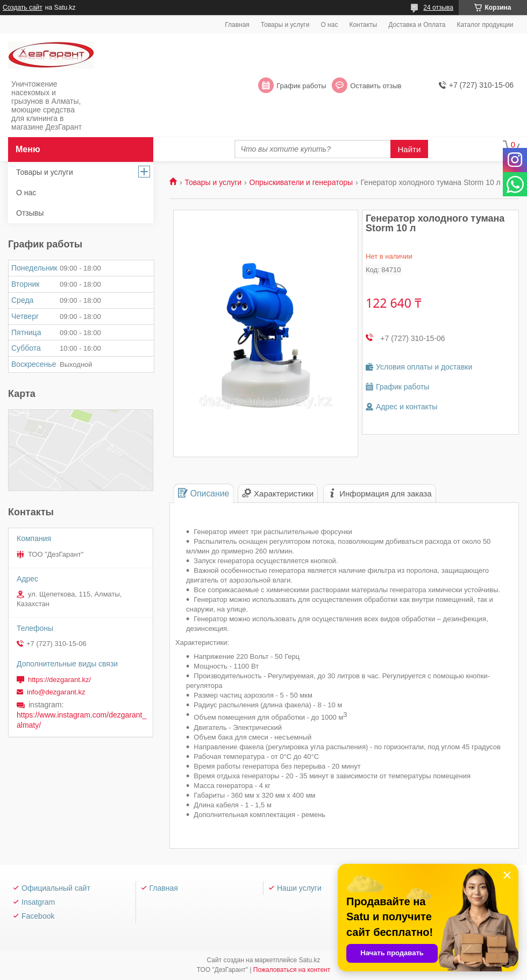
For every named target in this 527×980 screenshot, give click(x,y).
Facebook (38, 916)
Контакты (363, 25)
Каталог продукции (485, 25)
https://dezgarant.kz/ (59, 680)
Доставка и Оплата (417, 25)
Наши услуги (299, 888)
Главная (237, 25)
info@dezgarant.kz (56, 692)
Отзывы (30, 213)
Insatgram (38, 902)
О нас (329, 25)
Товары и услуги (285, 25)
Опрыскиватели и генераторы (301, 182)
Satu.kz (309, 960)
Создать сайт (23, 8)
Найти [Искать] (410, 149)
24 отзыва (438, 8)
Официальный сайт (56, 888)
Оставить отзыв (376, 86)
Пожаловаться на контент (292, 970)
